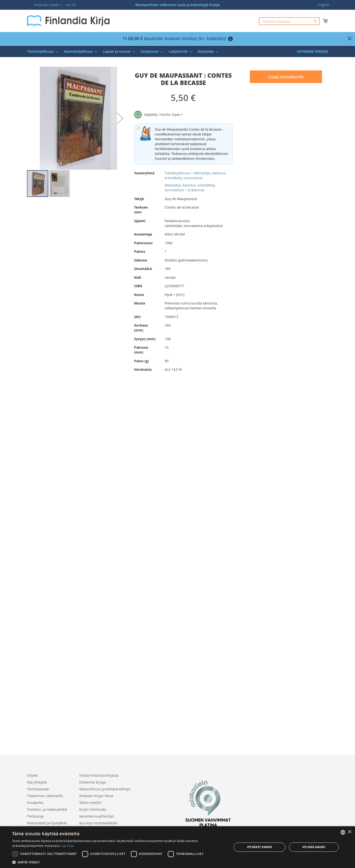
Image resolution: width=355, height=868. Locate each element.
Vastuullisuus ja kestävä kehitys (105, 789)
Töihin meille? (90, 803)
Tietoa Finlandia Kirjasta (99, 775)
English (324, 5)
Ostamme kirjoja (93, 782)
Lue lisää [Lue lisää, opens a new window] (68, 846)
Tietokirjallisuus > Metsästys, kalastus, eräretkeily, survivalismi (195, 175)
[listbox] (343, 832)
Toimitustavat (38, 789)
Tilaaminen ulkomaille (45, 796)
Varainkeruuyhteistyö (96, 816)
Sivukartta (35, 803)
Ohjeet (32, 775)
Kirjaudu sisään (47, 5)
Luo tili (71, 5)
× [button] (350, 832)
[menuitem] (41, 51)
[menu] (177, 51)
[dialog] (177, 847)
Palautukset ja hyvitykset (47, 823)
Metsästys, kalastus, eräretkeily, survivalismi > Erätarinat (190, 188)
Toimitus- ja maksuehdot (47, 809)
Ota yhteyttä (37, 782)
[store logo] (68, 21)
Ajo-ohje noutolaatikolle (98, 823)
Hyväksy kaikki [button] (260, 847)
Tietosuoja (35, 816)
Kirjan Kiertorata (93, 809)
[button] (120, 118)
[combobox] (289, 21)
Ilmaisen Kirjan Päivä (96, 796)
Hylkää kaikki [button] (314, 847)
